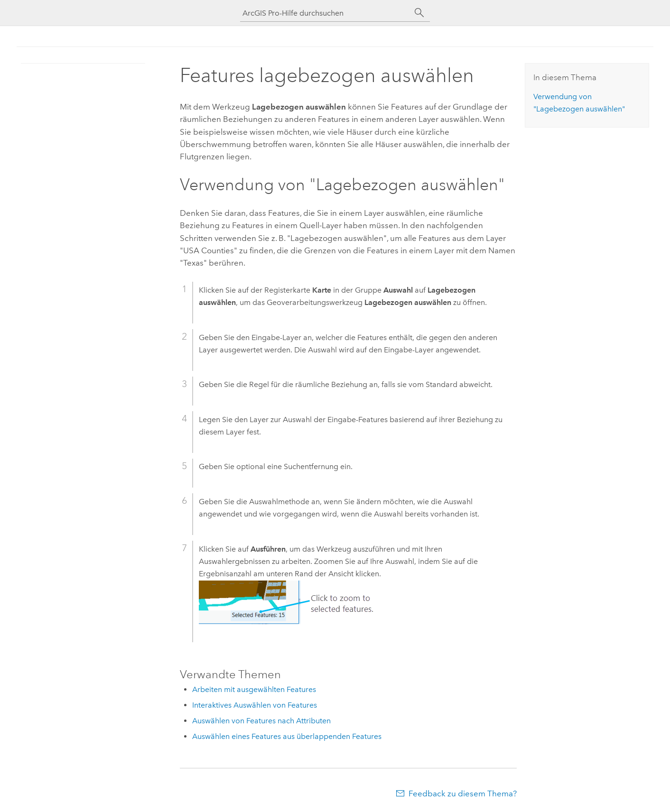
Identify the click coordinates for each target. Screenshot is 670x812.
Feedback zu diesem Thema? (463, 794)
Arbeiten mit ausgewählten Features (254, 689)
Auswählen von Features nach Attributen (261, 721)
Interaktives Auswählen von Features (255, 705)
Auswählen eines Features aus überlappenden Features (287, 736)
